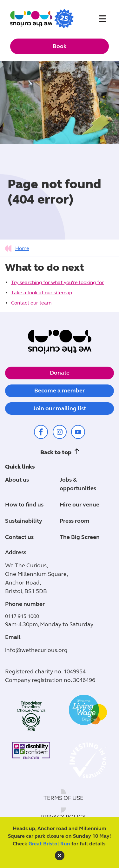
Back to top (56, 452)
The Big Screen (80, 537)
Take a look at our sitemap (42, 293)
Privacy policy (63, 817)
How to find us (24, 505)
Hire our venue (79, 505)
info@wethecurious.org (36, 650)
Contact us (19, 537)
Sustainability (24, 521)
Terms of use (63, 798)
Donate (60, 373)
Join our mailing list (60, 408)
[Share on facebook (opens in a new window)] (41, 432)
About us (17, 480)
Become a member (60, 391)
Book (60, 46)
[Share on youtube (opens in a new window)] (78, 432)
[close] (60, 856)
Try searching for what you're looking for (57, 282)
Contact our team (31, 303)
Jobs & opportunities (78, 484)
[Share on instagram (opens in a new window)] (60, 432)
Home (22, 248)
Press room (75, 521)
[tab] (19, 248)
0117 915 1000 (22, 616)
